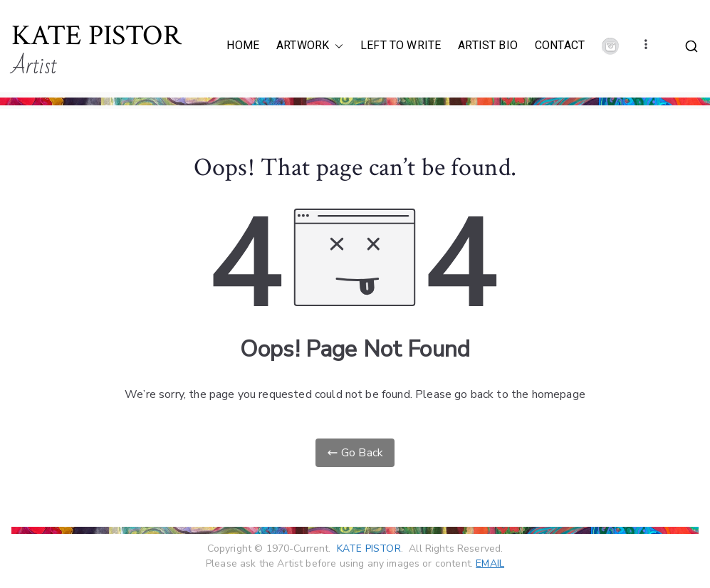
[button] (336, 46)
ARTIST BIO (488, 45)
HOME (243, 45)
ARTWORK (310, 46)
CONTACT (560, 45)
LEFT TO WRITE (401, 45)
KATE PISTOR (96, 36)
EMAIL (490, 563)
